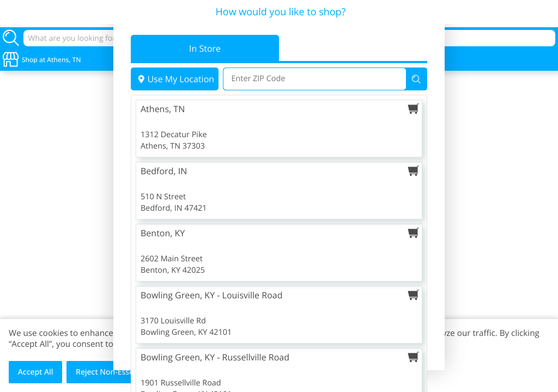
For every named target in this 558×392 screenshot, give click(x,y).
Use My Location (175, 79)
